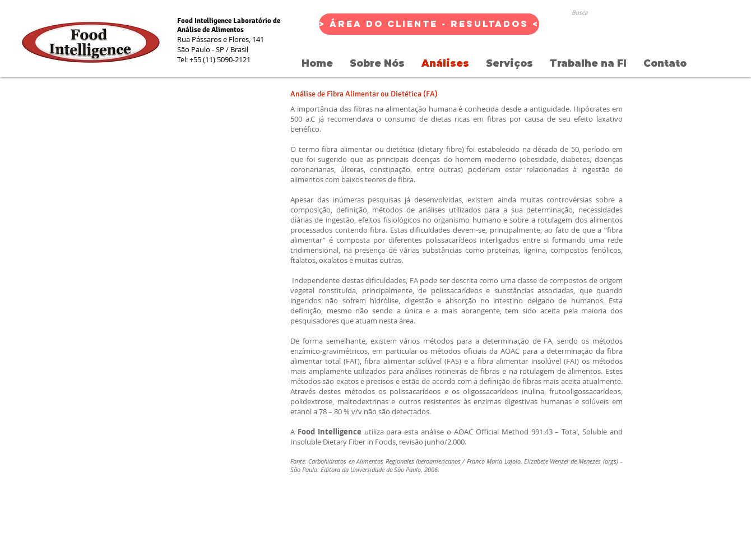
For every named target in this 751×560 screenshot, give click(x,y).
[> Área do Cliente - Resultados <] (429, 24)
